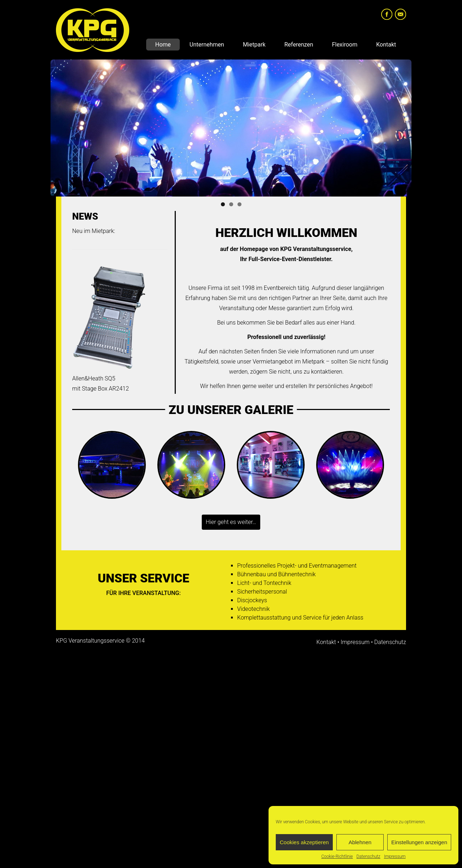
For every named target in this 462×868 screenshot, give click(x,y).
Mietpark (254, 45)
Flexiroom (345, 45)
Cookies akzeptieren (304, 842)
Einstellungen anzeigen (419, 842)
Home (163, 45)
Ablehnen (360, 842)
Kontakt (386, 45)
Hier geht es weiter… (231, 522)
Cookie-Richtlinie (337, 856)
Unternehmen (207, 45)
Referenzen (299, 45)
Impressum (395, 856)
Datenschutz (369, 856)
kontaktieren (327, 372)
